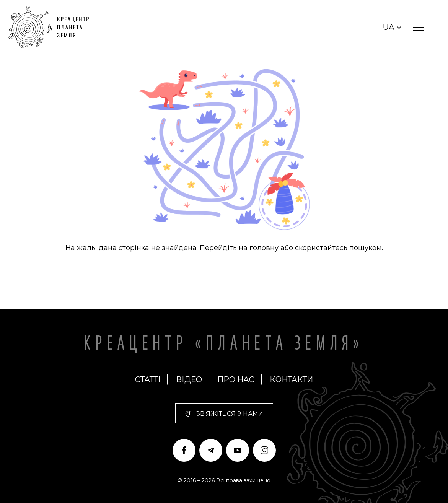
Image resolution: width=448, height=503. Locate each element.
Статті (148, 379)
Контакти (291, 379)
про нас (236, 379)
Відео (189, 379)
